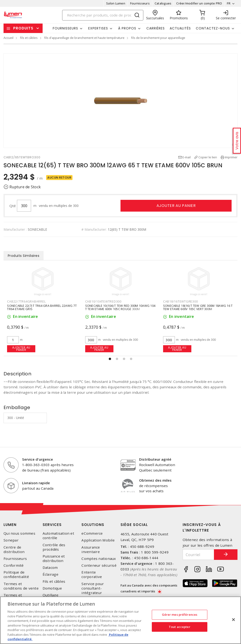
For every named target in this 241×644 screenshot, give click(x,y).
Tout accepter (180, 627)
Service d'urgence (38, 459)
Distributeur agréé (155, 459)
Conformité (14, 565)
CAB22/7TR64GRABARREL (104, 301)
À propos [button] (127, 28)
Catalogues (163, 3)
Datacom (50, 568)
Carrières (156, 28)
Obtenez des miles (155, 480)
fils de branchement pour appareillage (158, 38)
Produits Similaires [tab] (24, 256)
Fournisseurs (140, 3)
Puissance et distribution (54, 558)
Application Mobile (98, 540)
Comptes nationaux (99, 559)
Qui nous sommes (19, 533)
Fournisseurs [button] (65, 28)
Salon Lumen (116, 3)
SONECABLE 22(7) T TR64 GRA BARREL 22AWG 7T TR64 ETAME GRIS (120, 307)
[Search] (103, 15)
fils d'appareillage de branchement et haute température (84, 38)
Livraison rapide (36, 483)
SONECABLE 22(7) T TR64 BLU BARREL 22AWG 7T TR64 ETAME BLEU (42, 307)
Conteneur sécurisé (99, 565)
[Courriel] (199, 555)
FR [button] (229, 3)
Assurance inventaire (91, 550)
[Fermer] (233, 620)
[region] (120, 620)
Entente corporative (92, 574)
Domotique (52, 588)
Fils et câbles (54, 581)
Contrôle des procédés (54, 547)
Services (52, 525)
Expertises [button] (98, 28)
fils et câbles (29, 38)
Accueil (8, 38)
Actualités (180, 28)
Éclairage (50, 574)
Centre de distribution (14, 550)
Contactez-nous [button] (213, 28)
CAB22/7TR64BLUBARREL (26, 301)
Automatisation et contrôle (58, 536)
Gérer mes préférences (180, 615)
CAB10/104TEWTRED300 (181, 301)
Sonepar (11, 540)
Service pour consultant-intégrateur (93, 588)
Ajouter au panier (176, 206)
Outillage (50, 595)
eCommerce (92, 533)
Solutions (93, 525)
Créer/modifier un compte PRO (199, 3)
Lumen (10, 525)
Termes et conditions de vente (21, 586)
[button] (110, 359)
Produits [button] (23, 28)
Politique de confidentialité (16, 574)
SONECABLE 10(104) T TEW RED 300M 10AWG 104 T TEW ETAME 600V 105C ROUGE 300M (198, 307)
